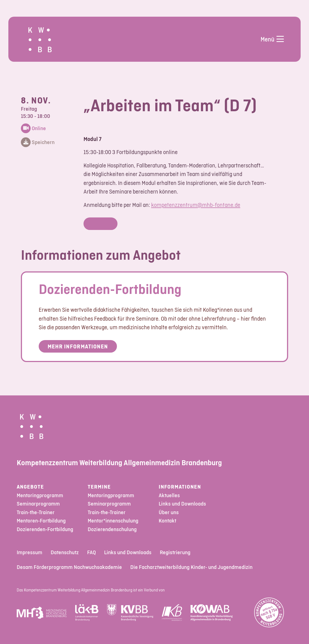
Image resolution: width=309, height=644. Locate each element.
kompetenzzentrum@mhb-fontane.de (196, 205)
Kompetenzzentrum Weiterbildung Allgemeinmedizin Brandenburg (119, 462)
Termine (99, 487)
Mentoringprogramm (40, 495)
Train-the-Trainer (36, 512)
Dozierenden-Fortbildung (110, 289)
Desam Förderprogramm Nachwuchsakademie (69, 567)
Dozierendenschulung (112, 529)
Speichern (38, 143)
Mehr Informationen (78, 346)
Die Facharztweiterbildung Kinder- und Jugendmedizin (191, 567)
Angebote (30, 487)
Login (100, 224)
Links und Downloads (182, 504)
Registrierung (175, 552)
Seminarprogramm (38, 504)
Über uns (169, 512)
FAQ (91, 552)
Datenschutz (65, 552)
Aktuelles (169, 495)
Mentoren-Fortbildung (41, 521)
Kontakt (167, 521)
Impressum (30, 552)
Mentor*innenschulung (113, 521)
